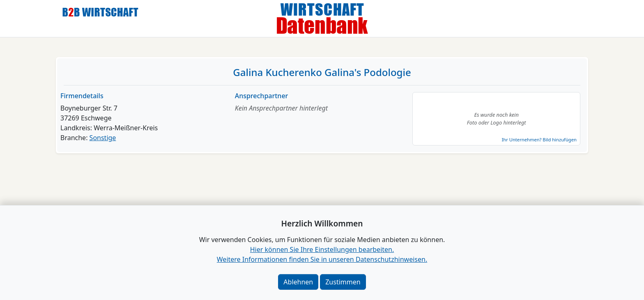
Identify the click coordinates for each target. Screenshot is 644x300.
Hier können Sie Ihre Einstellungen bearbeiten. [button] (322, 249)
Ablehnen (298, 282)
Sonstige (103, 138)
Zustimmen (343, 282)
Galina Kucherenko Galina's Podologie (322, 72)
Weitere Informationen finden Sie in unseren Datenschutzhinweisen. (322, 259)
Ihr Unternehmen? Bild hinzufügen (539, 140)
